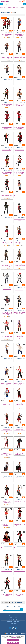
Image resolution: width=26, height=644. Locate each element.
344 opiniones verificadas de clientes (18, 633)
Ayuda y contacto (13, 615)
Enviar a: (20, 2)
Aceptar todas (13, 640)
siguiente (21, 602)
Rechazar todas (13, 643)
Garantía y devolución (13, 621)
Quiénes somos (13, 624)
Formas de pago (13, 619)
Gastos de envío (13, 617)
